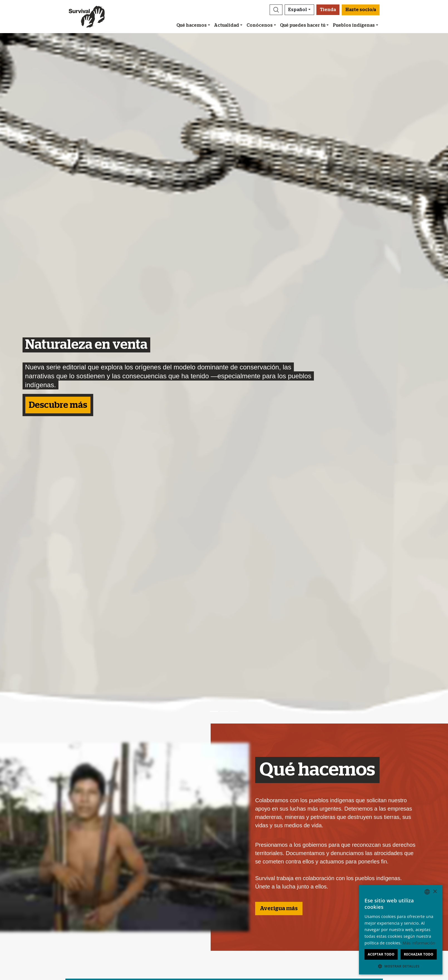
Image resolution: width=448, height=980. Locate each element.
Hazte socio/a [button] (361, 10)
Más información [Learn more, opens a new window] (419, 943)
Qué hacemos (192, 25)
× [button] (435, 892)
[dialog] (401, 930)
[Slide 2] (224, 711)
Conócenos (260, 25)
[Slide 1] (214, 711)
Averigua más (279, 909)
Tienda (328, 10)
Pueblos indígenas (354, 25)
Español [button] (298, 10)
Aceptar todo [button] (381, 954)
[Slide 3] (234, 711)
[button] (276, 10)
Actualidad (227, 25)
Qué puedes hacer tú (303, 25)
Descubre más (58, 405)
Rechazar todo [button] (419, 954)
